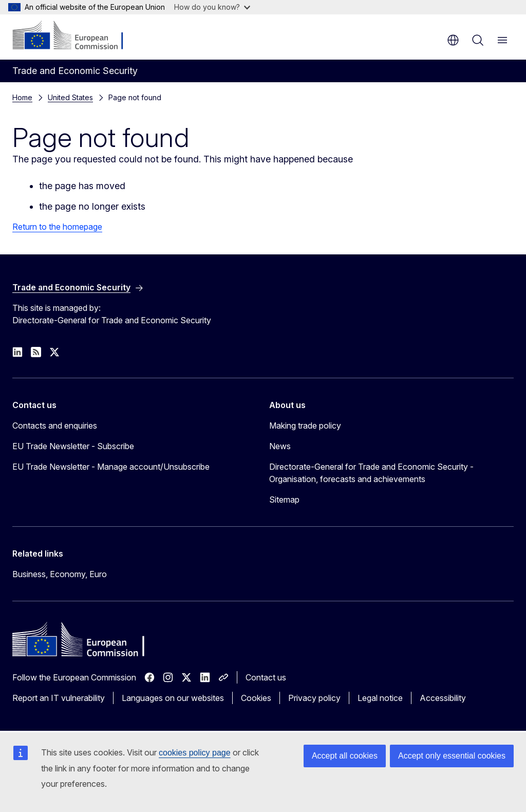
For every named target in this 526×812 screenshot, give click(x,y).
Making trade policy (305, 426)
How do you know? (212, 7)
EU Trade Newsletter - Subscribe (73, 446)
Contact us (266, 677)
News (280, 446)
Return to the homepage (57, 227)
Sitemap (284, 500)
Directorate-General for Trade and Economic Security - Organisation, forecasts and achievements (371, 473)
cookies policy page (195, 753)
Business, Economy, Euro (60, 574)
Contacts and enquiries (55, 426)
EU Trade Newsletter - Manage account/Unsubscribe (111, 467)
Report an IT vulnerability (59, 698)
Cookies (256, 698)
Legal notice (380, 698)
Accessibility (443, 698)
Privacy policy (314, 698)
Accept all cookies (345, 756)
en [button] (453, 40)
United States (70, 97)
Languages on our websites (173, 698)
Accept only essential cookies (452, 756)
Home (22, 97)
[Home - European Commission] (75, 36)
